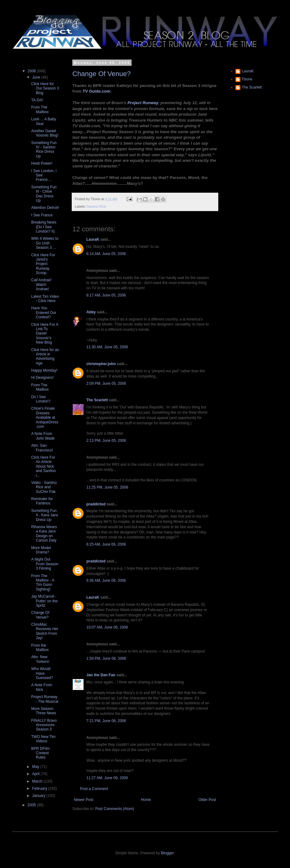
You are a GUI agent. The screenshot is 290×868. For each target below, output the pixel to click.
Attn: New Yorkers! (40, 659)
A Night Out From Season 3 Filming (45, 564)
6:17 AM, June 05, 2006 (106, 295)
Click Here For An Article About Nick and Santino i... (43, 466)
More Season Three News (44, 711)
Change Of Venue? (101, 74)
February (40, 788)
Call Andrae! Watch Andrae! (41, 285)
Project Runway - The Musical (45, 699)
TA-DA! (37, 100)
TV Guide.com (97, 91)
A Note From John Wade (43, 436)
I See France (42, 215)
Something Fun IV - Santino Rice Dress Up (44, 149)
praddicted (96, 504)
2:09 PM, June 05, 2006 (106, 383)
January (39, 796)
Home (146, 800)
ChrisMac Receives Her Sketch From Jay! (45, 631)
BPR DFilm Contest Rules (40, 753)
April (36, 774)
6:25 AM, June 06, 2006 (106, 544)
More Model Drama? (41, 550)
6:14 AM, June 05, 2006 (106, 254)
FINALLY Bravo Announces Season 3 (44, 725)
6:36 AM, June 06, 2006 (106, 581)
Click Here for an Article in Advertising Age (45, 357)
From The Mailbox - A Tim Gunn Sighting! (43, 583)
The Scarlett (97, 400)
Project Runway (143, 103)
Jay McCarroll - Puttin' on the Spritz (44, 601)
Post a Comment (94, 789)
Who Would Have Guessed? (42, 673)
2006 (32, 71)
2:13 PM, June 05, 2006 (106, 441)
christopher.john (101, 364)
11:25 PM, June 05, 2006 (107, 487)
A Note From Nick (42, 687)
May (36, 767)
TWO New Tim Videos (43, 739)
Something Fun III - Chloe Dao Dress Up (44, 194)
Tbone (247, 79)
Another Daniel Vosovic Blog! (45, 133)
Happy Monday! (44, 370)
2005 (32, 805)
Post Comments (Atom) (115, 809)
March (38, 781)
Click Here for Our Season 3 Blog (45, 88)
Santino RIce (96, 206)
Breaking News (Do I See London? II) (44, 227)
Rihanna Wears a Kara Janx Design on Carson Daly (44, 534)
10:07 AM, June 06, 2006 (107, 627)
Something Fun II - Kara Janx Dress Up (45, 515)
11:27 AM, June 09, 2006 (107, 778)
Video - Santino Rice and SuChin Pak (44, 487)
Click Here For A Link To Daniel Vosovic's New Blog (45, 334)
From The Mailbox (40, 109)
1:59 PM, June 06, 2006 (106, 658)
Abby (91, 312)
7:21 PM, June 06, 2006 (106, 721)
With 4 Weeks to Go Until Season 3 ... (45, 243)
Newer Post (84, 800)
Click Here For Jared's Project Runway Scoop (43, 264)
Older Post (207, 800)
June (37, 77)
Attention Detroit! (45, 208)
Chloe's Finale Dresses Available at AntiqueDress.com (45, 417)
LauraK (93, 239)
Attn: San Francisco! (42, 448)
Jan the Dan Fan (101, 675)
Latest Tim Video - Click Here (45, 299)
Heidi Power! (42, 163)
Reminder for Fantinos (42, 501)
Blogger (167, 853)
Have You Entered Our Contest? (44, 313)
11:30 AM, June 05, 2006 (107, 347)
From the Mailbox (40, 648)
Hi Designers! (42, 378)
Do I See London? (41, 399)
